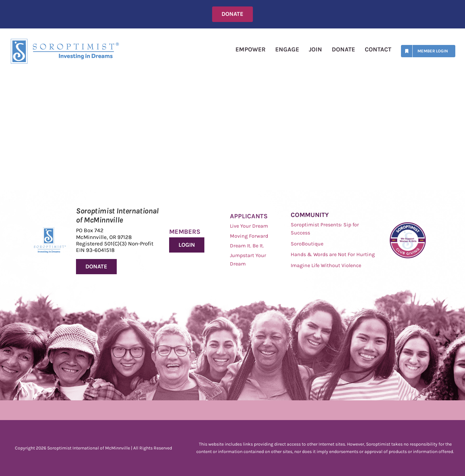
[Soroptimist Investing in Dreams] (50, 230)
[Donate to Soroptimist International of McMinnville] (96, 267)
